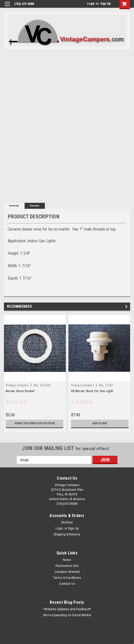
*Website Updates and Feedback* (67, 609)
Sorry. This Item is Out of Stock (35, 423)
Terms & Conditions (67, 578)
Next (127, 307)
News (67, 560)
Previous (120, 307)
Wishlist (67, 522)
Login (91, 4)
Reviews (35, 206)
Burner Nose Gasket (20, 391)
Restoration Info (67, 566)
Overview (14, 206)
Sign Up (105, 4)
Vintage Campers (17, 385)
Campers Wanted (67, 572)
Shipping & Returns (67, 534)
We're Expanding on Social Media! (67, 615)
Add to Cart (100, 423)
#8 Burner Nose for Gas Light (92, 391)
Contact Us (67, 584)
